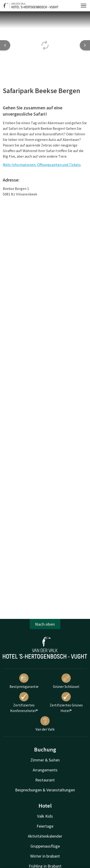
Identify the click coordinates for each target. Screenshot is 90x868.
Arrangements (45, 770)
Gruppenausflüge (45, 846)
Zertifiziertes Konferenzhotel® (24, 702)
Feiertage (45, 826)
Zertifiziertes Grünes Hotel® (66, 702)
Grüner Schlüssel (66, 681)
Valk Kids (45, 816)
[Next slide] (85, 45)
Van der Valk (45, 724)
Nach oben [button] (45, 624)
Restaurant (45, 780)
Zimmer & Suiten (45, 760)
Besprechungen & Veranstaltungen (45, 790)
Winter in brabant (45, 856)
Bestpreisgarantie (24, 681)
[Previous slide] (5, 45)
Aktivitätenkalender (45, 836)
